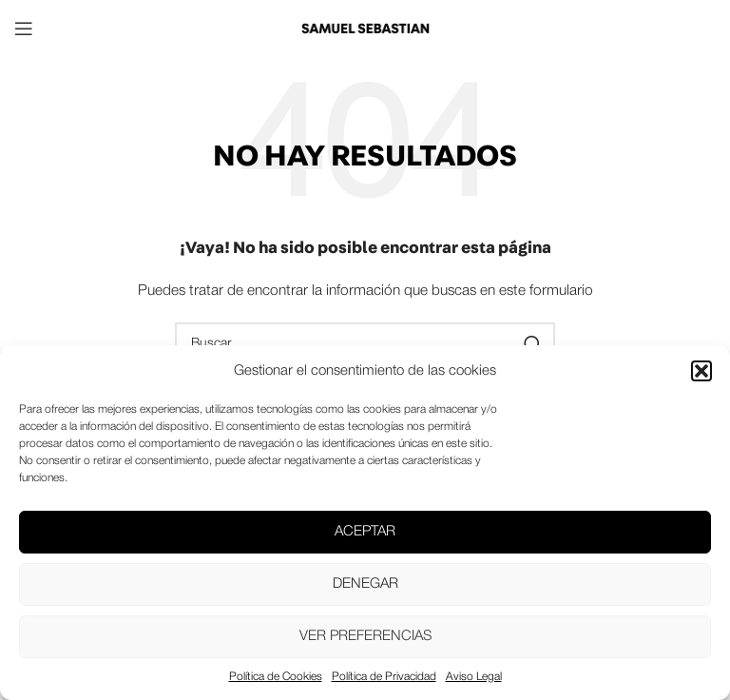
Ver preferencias (365, 636)
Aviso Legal (474, 677)
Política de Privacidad (384, 677)
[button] (701, 371)
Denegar (365, 584)
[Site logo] (365, 28)
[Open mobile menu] (24, 29)
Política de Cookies (276, 677)
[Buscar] (365, 344)
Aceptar (365, 532)
